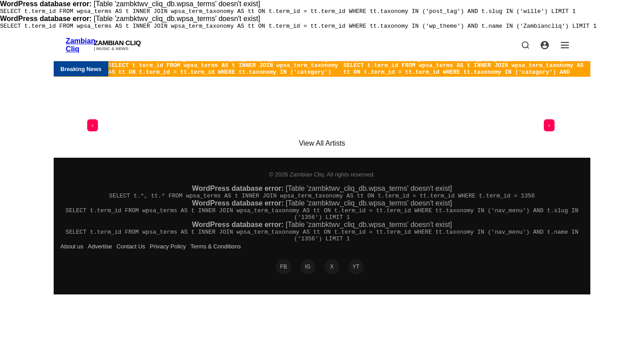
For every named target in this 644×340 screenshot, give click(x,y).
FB (283, 279)
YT (356, 279)
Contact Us (131, 258)
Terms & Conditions (216, 258)
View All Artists (322, 149)
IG (308, 279)
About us (72, 258)
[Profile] (545, 48)
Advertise (100, 258)
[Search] (525, 48)
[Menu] (565, 48)
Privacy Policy (168, 258)
